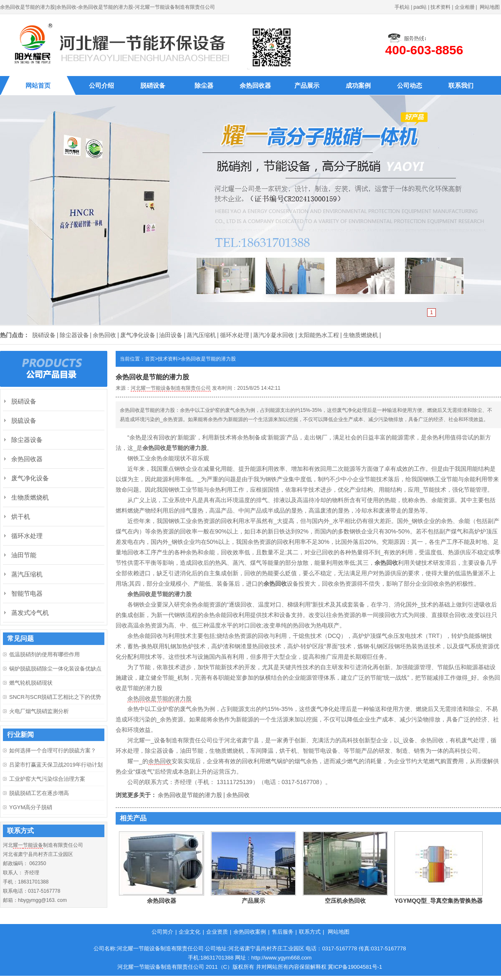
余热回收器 (255, 85)
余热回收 (104, 335)
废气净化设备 (138, 335)
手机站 (402, 7)
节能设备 (33, 845)
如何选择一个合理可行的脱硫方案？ (53, 750)
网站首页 (38, 85)
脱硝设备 (153, 85)
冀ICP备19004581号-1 (355, 967)
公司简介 (162, 932)
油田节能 (24, 555)
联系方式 (310, 932)
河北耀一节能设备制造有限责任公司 (171, 388)
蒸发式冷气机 (30, 613)
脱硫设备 (24, 420)
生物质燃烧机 (361, 335)
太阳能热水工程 (319, 335)
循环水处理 (235, 335)
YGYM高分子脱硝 (31, 807)
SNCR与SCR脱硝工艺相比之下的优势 (55, 697)
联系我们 (461, 85)
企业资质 (217, 932)
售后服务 (283, 932)
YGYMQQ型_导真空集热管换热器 (439, 901)
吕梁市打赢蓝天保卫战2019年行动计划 (56, 765)
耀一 (18, 845)
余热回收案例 (250, 932)
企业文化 (190, 932)
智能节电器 (27, 593)
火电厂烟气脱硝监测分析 (39, 711)
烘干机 (21, 517)
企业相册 (465, 7)
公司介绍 (101, 85)
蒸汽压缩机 (201, 335)
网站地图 (490, 7)
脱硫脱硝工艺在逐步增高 (39, 793)
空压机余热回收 (345, 901)
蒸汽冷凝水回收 (273, 335)
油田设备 (171, 335)
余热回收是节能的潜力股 (208, 359)
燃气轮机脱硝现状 (31, 683)
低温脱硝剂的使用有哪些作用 (44, 654)
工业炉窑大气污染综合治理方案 (47, 779)
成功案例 (358, 85)
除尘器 (204, 85)
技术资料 (440, 7)
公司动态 (410, 85)
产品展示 (307, 85)
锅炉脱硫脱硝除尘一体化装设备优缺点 (55, 669)
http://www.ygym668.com (282, 958)
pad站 (420, 7)
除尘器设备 (74, 335)
